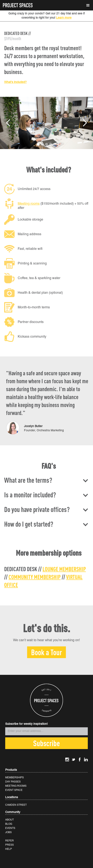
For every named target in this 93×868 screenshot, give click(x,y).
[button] (88, 5)
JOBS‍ (8, 832)
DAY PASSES (13, 782)
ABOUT (9, 820)
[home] (17, 4)
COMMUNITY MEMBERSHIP (35, 577)
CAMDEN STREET (16, 805)
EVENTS (10, 828)
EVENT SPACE (14, 790)
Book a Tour (46, 652)
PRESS (9, 845)
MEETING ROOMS (16, 786)
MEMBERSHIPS (14, 778)
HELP (9, 849)
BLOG (9, 824)
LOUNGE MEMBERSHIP (64, 569)
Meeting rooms (29, 204)
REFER (9, 841)
